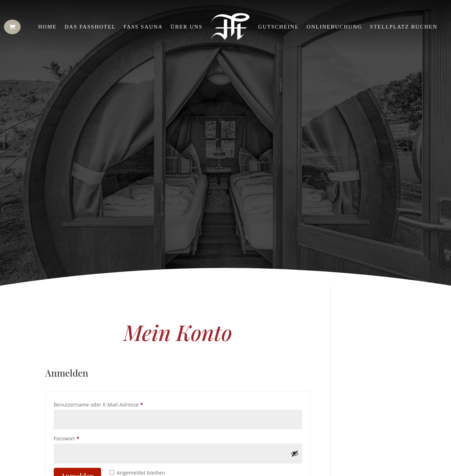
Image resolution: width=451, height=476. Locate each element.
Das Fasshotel (90, 27)
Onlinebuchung (334, 27)
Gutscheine (278, 27)
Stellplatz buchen (403, 27)
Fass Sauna (143, 27)
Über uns (187, 27)
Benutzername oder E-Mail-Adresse (112, 404)
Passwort (81, 438)
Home (47, 27)
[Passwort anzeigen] (295, 454)
